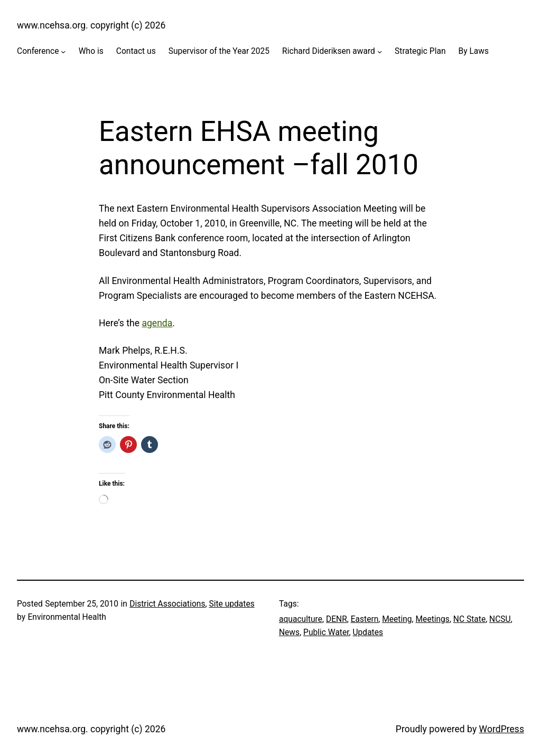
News (289, 632)
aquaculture (301, 619)
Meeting (397, 619)
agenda (157, 323)
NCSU (500, 619)
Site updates (231, 604)
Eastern (365, 619)
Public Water (326, 632)
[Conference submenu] (63, 51)
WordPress (502, 729)
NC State (469, 619)
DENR (337, 619)
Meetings (433, 619)
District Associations (167, 604)
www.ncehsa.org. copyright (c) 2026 (91, 25)
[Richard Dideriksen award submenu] (380, 51)
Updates (368, 632)
